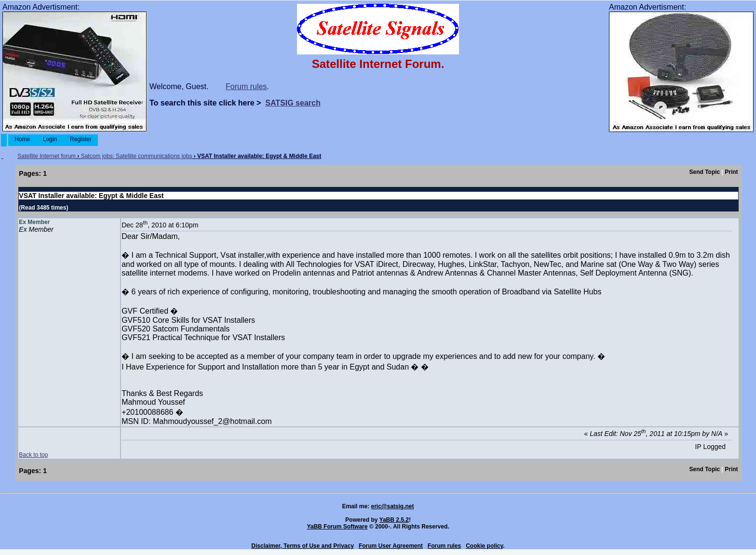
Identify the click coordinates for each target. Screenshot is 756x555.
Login (50, 139)
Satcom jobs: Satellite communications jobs (137, 156)
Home (22, 139)
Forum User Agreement (391, 546)
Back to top (33, 455)
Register (81, 139)
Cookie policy (484, 546)
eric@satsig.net (392, 506)
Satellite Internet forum (47, 156)
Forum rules (246, 86)
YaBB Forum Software (337, 527)
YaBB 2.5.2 (394, 520)
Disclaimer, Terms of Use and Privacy (303, 546)
